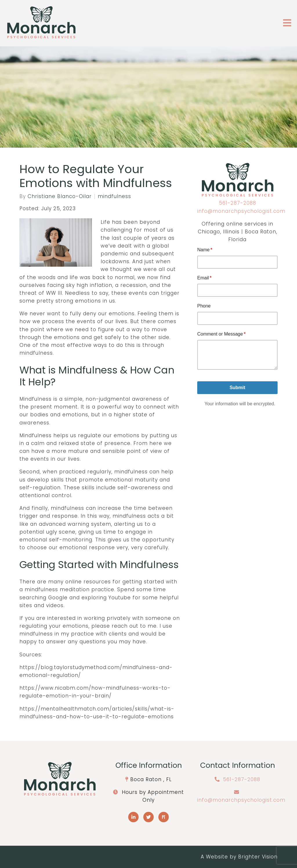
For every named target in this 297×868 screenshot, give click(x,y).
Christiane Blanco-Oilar (60, 196)
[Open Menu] (287, 23)
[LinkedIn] (133, 817)
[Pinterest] (164, 817)
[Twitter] (148, 817)
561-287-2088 (238, 203)
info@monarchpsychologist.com (241, 211)
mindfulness (114, 196)
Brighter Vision (258, 857)
